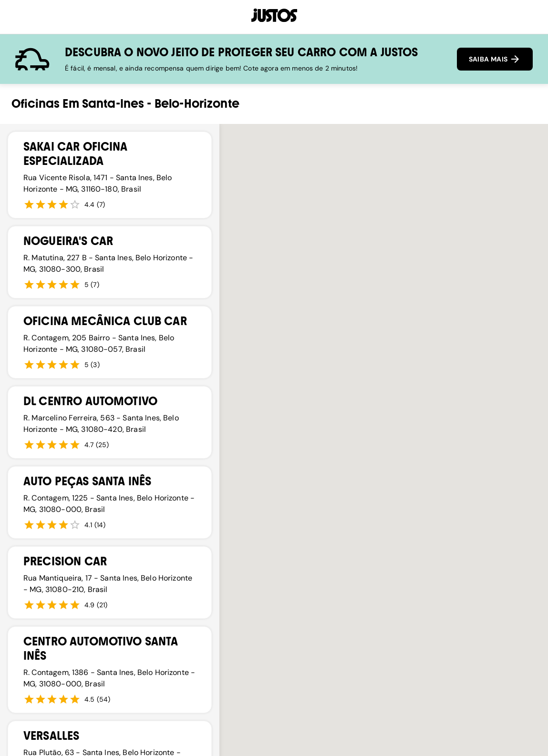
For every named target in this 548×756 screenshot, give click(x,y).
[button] (363, 418)
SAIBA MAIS (495, 59)
